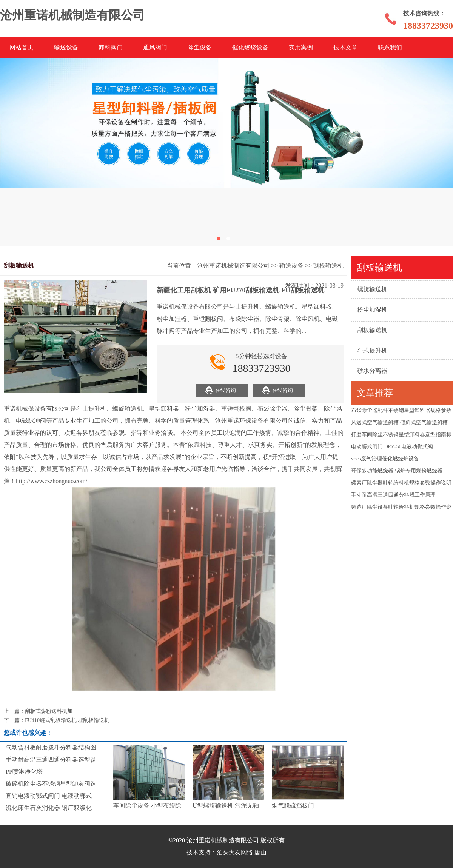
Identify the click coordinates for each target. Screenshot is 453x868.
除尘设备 (200, 47)
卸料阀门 (111, 47)
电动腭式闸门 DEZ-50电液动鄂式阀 (392, 447)
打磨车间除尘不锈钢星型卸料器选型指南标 (401, 435)
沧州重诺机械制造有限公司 (233, 265)
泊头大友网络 (235, 852)
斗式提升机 (372, 350)
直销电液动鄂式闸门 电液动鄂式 (49, 796)
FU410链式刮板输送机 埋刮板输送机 (67, 720)
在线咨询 (225, 390)
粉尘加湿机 (372, 310)
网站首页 (22, 47)
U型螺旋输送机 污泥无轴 (226, 806)
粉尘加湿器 (200, 409)
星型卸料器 (164, 409)
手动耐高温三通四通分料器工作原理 (393, 495)
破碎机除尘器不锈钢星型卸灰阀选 (51, 784)
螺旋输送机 (372, 289)
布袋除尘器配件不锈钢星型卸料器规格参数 (401, 410)
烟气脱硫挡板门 (293, 806)
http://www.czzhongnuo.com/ (52, 481)
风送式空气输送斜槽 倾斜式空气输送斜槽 (399, 422)
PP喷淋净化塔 (24, 772)
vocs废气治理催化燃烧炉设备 (385, 459)
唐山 (260, 852)
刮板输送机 (372, 330)
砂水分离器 (372, 371)
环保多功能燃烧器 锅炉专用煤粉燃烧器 (397, 471)
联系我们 (390, 47)
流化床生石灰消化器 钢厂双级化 (49, 808)
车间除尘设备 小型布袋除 (147, 806)
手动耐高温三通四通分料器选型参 (51, 759)
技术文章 (345, 47)
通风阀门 (155, 47)
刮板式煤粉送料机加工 (51, 711)
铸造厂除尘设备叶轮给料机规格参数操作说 (401, 507)
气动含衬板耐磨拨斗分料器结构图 (51, 747)
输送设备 (66, 47)
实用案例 (301, 47)
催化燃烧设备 (250, 47)
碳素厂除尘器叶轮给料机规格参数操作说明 (401, 483)
